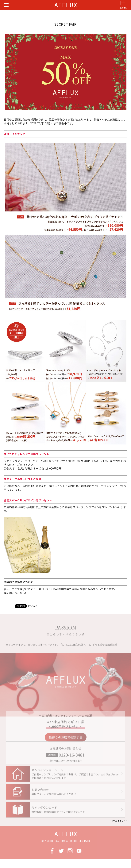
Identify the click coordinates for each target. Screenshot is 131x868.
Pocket (32, 606)
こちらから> (19, 593)
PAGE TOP (119, 820)
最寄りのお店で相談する (66, 739)
